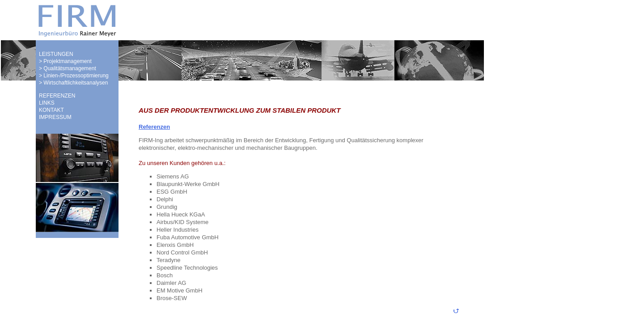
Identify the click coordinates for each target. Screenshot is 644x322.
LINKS (47, 103)
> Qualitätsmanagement (68, 68)
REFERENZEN (57, 96)
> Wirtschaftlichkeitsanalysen (73, 83)
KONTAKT (51, 110)
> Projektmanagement (65, 61)
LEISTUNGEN (56, 54)
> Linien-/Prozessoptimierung (74, 76)
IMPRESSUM (55, 117)
